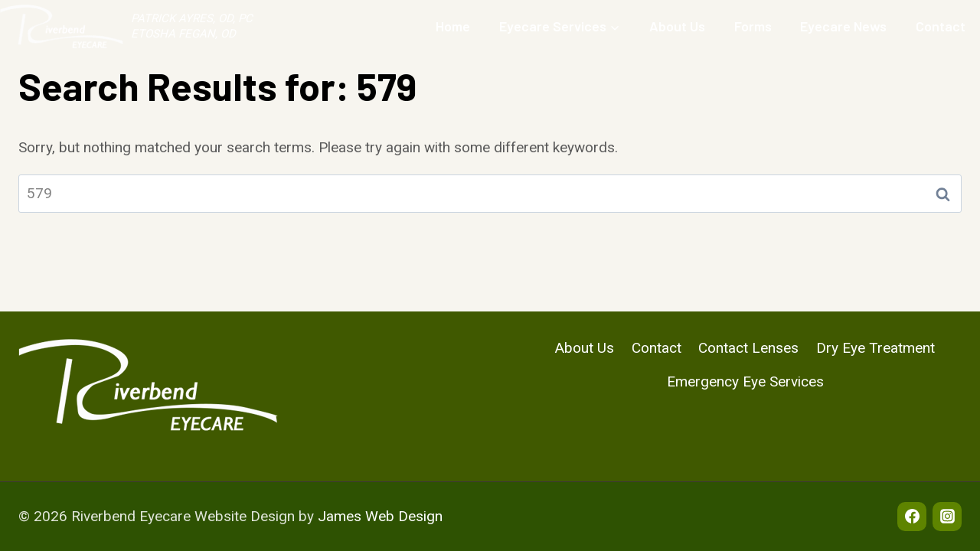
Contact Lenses (748, 348)
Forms (753, 26)
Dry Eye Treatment (875, 348)
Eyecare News (843, 26)
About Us (677, 26)
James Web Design (380, 516)
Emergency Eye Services (745, 381)
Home (453, 26)
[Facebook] (912, 517)
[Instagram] (947, 517)
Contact (941, 26)
